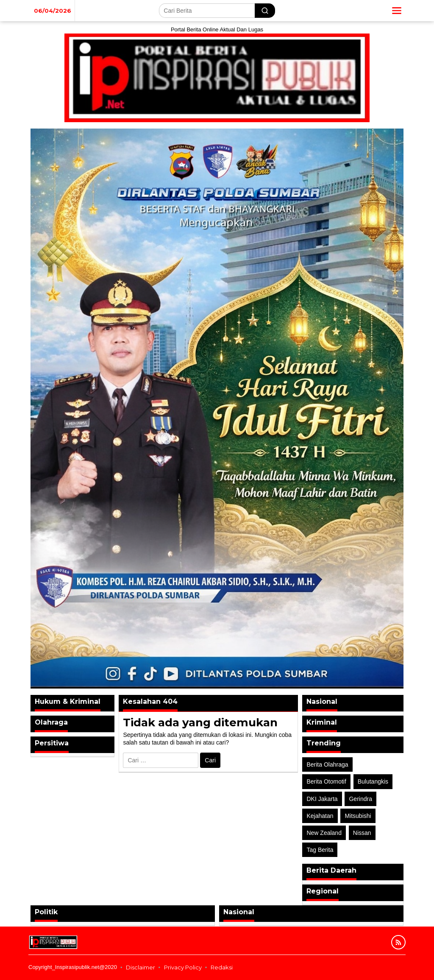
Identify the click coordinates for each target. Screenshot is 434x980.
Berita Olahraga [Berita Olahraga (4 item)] (327, 764)
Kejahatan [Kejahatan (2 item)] (320, 816)
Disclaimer (140, 967)
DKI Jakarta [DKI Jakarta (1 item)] (322, 799)
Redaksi (222, 967)
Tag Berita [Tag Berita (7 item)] (320, 850)
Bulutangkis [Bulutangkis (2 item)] (373, 781)
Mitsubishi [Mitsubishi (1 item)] (358, 816)
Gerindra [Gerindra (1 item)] (360, 799)
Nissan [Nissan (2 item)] (362, 833)
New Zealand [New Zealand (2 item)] (324, 833)
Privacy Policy (183, 967)
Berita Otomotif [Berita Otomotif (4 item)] (326, 781)
